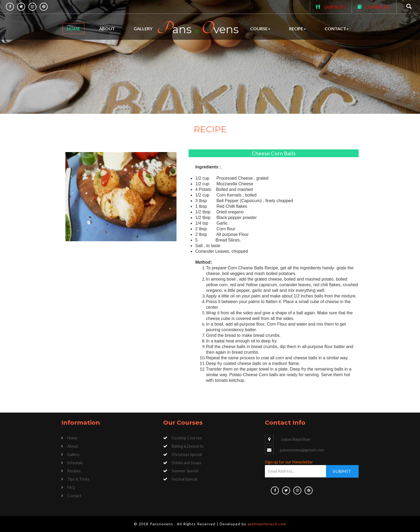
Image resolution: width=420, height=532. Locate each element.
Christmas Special (187, 454)
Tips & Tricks (78, 479)
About (107, 29)
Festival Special (184, 479)
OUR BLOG (335, 7)
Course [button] (260, 29)
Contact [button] (337, 29)
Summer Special (185, 471)
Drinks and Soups (187, 463)
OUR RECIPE (378, 7)
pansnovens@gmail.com (302, 450)
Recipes (74, 471)
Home (73, 29)
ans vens (198, 29)
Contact (74, 496)
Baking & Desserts (187, 446)
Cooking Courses (187, 438)
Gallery (143, 29)
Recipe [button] (297, 29)
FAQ (71, 487)
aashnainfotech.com (267, 524)
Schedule (75, 463)
